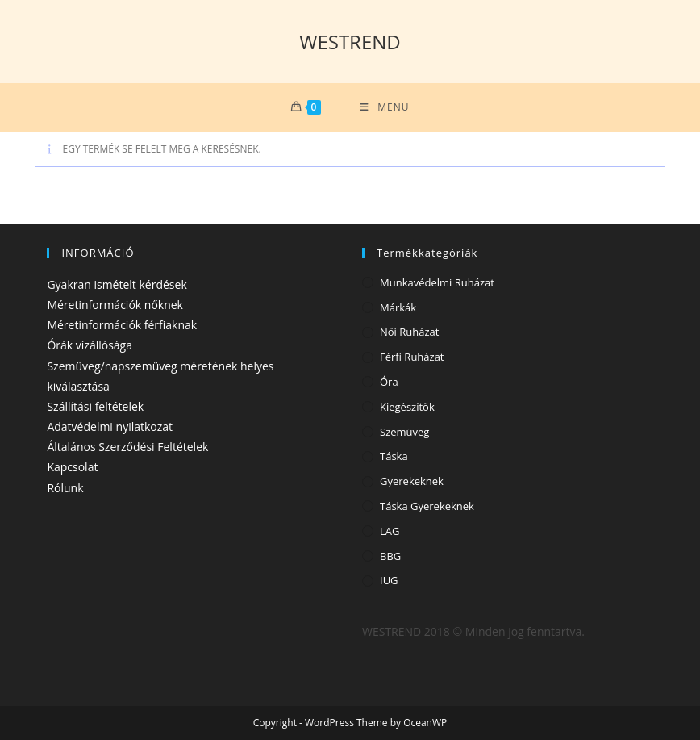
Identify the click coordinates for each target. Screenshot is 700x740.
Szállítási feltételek (95, 406)
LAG (390, 531)
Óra (389, 382)
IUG (389, 580)
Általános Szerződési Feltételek (127, 447)
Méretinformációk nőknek (115, 305)
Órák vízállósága (90, 345)
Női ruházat (409, 332)
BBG (390, 556)
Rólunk (65, 488)
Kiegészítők (407, 407)
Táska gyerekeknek (427, 506)
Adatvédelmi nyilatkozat (110, 426)
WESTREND (350, 42)
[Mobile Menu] (384, 107)
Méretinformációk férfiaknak (122, 325)
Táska (394, 456)
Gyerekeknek (412, 481)
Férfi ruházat (412, 357)
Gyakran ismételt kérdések (117, 284)
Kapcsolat (72, 467)
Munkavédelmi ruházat (437, 282)
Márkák (398, 307)
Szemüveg (404, 432)
